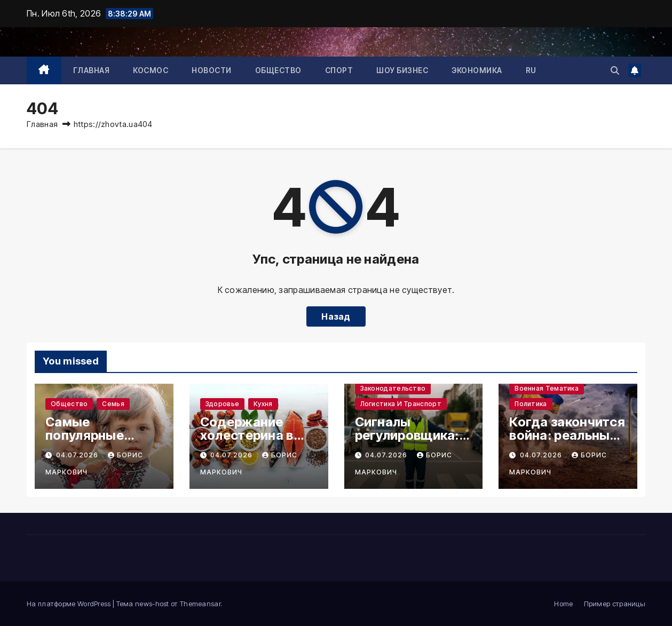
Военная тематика (547, 388)
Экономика (477, 70)
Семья (113, 404)
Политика (531, 404)
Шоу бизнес (402, 70)
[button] (615, 70)
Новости (212, 70)
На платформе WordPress (70, 604)
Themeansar (200, 604)
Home (563, 604)
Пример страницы (615, 604)
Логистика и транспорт (401, 404)
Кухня (263, 404)
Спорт (339, 70)
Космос (151, 70)
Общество (278, 70)
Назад (336, 316)
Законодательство (393, 388)
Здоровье (222, 404)
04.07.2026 (78, 455)
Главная (92, 70)
